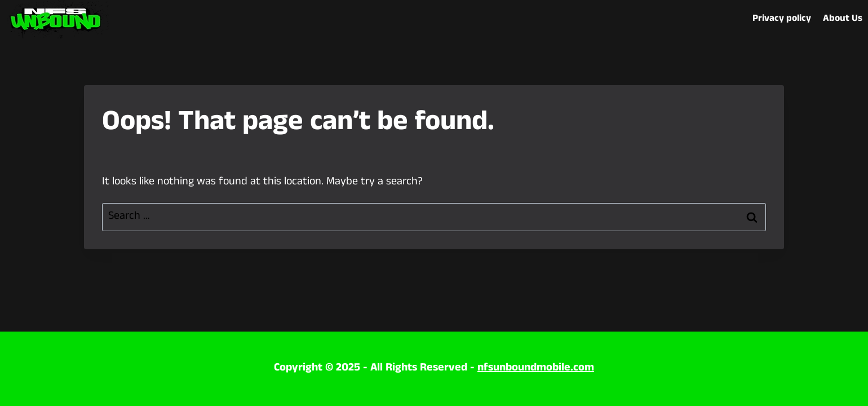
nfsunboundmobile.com (536, 369)
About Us (843, 19)
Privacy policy (782, 19)
